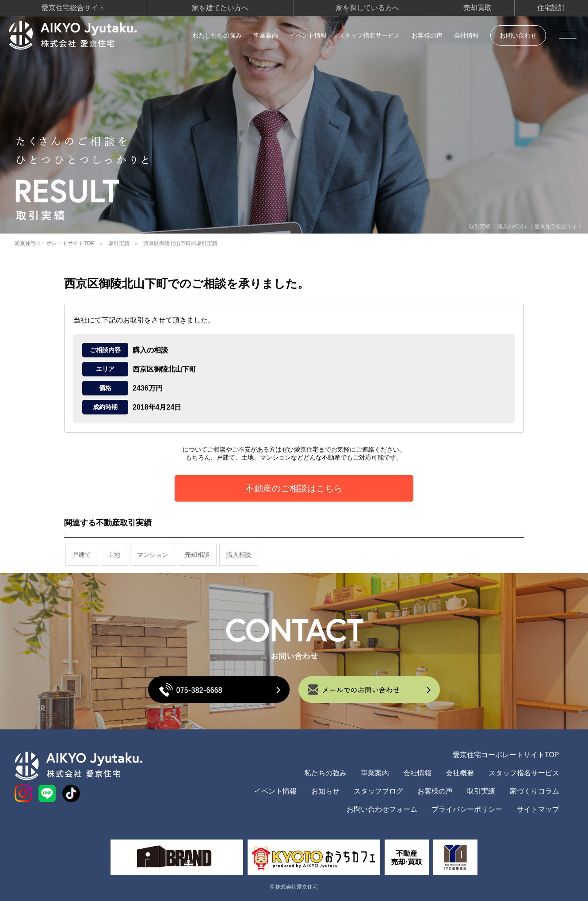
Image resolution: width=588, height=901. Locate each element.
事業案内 (266, 35)
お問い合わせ (518, 35)
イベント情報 (308, 35)
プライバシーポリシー (467, 809)
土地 (114, 555)
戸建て (82, 555)
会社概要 (460, 773)
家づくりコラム (535, 791)
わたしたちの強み (217, 35)
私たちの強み (325, 773)
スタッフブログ (378, 791)
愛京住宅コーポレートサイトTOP (54, 243)
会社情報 (466, 35)
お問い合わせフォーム (382, 809)
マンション (153, 555)
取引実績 (119, 243)
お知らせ (325, 791)
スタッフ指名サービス (369, 35)
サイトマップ (538, 809)
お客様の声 (427, 35)
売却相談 (197, 555)
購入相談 (239, 555)
